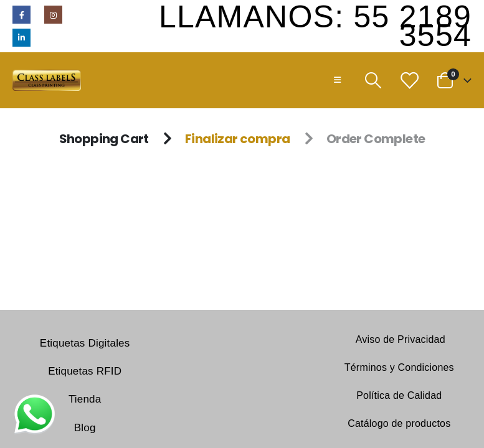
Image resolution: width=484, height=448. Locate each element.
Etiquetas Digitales (85, 343)
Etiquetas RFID (85, 371)
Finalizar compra (237, 139)
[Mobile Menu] (337, 80)
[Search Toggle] (373, 81)
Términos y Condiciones (399, 367)
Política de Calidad (399, 395)
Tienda (85, 399)
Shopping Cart (104, 139)
